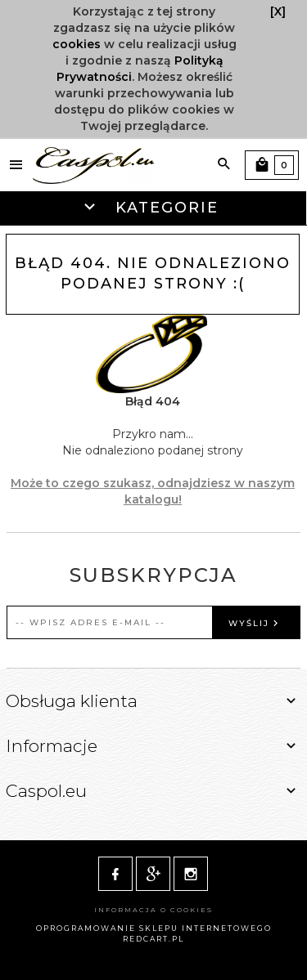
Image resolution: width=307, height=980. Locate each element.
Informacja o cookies (153, 910)
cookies (77, 44)
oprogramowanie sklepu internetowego (154, 928)
